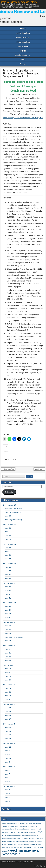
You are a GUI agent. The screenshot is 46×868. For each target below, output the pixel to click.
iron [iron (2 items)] (40, 832)
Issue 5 (7, 781)
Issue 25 (8, 680)
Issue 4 (7, 790)
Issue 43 (8, 591)
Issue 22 (8, 696)
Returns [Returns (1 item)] (35, 844)
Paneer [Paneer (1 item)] (4, 842)
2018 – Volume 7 (9, 665)
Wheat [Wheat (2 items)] (8, 854)
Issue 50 (8, 555)
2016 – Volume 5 (9, 704)
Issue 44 (8, 587)
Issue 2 (7, 797)
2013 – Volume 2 (9, 767)
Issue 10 (8, 758)
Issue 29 (8, 660)
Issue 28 (8, 669)
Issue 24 (8, 688)
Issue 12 (8, 747)
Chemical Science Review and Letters (19, 2)
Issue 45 (8, 578)
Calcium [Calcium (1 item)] (5, 826)
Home (22, 29)
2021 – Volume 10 (9, 603)
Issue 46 (8, 575)
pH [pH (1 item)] (24, 842)
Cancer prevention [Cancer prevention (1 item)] (13, 826)
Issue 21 (8, 700)
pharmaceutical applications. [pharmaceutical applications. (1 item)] (34, 842)
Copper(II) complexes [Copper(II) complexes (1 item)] (16, 829)
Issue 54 (8, 536)
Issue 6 (7, 778)
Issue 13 (8, 739)
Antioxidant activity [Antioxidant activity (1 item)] (12, 823)
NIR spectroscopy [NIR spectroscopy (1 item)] (37, 839)
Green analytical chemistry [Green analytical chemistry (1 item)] (24, 833)
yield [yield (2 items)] (17, 854)
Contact (23, 64)
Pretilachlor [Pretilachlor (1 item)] (29, 844)
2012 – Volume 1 (9, 786)
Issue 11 (8, 754)
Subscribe (9, 492)
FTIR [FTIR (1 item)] (11, 833)
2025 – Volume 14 (9, 525)
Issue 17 (8, 719)
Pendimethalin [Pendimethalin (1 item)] (11, 842)
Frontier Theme (39, 866)
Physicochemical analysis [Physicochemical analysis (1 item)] (10, 844)
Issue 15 (8, 731)
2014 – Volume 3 (9, 743)
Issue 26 (8, 676)
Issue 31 (8, 653)
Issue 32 (8, 649)
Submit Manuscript (23, 37)
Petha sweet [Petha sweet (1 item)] (19, 842)
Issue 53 (8, 539)
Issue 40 (8, 606)
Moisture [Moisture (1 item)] (36, 836)
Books (23, 60)
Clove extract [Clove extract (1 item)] (33, 826)
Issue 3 (7, 794)
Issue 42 (8, 594)
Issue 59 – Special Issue (13, 512)
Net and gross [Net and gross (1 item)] (28, 839)
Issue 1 (7, 801)
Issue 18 (8, 715)
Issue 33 (8, 641)
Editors (23, 51)
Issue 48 (8, 567)
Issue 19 (8, 712)
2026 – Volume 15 (9, 505)
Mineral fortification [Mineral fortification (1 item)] (27, 836)
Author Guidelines (23, 33)
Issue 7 (7, 774)
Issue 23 (8, 692)
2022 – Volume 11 (9, 583)
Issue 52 (8, 548)
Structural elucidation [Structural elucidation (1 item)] (17, 847)
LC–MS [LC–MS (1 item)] (5, 836)
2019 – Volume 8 (9, 646)
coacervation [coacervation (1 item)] (6, 829)
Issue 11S (8, 751)
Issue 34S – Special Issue (14, 637)
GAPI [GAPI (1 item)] (15, 833)
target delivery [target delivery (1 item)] (27, 847)
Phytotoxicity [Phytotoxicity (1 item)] (21, 844)
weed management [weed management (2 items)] (23, 850)
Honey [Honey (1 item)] (34, 833)
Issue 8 (7, 770)
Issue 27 (8, 672)
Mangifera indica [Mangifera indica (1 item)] (12, 836)
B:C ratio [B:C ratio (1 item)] (26, 823)
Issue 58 (8, 516)
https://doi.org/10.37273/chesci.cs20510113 (20, 118)
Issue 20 (8, 708)
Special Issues (23, 46)
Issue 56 (8, 528)
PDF (41, 118)
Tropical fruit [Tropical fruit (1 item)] (35, 847)
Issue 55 (8, 532)
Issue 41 (8, 598)
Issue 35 (8, 630)
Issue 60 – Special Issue (13, 508)
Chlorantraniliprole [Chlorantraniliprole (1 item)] (24, 826)
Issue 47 (8, 571)
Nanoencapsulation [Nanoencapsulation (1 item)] (8, 839)
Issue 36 (8, 626)
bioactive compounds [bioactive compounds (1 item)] (35, 823)
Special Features (22, 55)
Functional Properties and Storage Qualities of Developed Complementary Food (21, 73)
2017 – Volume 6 (9, 685)
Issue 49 (8, 559)
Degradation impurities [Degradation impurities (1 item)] (30, 829)
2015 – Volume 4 (9, 724)
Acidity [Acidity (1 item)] (4, 823)
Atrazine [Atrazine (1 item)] (20, 823)
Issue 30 (8, 657)
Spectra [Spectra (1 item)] (8, 847)
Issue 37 (8, 617)
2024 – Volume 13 (9, 544)
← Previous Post (8, 469)
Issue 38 (8, 614)
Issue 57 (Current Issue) (13, 520)
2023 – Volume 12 (9, 564)
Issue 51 (8, 551)
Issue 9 (7, 762)
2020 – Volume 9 (9, 622)
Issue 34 (8, 633)
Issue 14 (8, 735)
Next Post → (39, 469)
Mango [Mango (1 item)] (19, 836)
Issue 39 (8, 610)
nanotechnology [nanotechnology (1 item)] (19, 839)
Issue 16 (8, 727)
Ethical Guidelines (23, 42)
